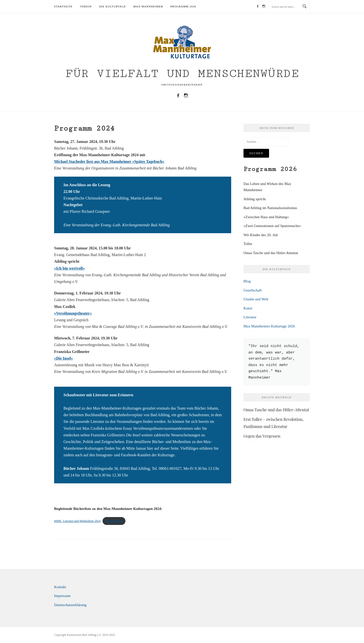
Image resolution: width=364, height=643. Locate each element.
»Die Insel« (63, 358)
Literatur (250, 317)
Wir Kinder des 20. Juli (261, 235)
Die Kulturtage (113, 6)
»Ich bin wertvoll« (69, 268)
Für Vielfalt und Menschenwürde (182, 74)
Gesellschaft (253, 290)
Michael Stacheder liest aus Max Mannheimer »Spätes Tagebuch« (109, 161)
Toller (248, 244)
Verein (86, 6)
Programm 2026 (183, 6)
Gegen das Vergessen (262, 436)
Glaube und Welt (256, 299)
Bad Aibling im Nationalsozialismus (270, 208)
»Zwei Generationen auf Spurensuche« (272, 226)
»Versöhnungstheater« (73, 313)
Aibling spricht (255, 199)
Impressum (62, 596)
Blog (247, 281)
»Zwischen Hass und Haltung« (266, 217)
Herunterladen (114, 521)
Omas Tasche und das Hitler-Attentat (271, 253)
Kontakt (60, 587)
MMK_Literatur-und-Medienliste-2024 (77, 521)
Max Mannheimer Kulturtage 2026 (269, 326)
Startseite (63, 6)
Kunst (248, 308)
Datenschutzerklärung (70, 605)
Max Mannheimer (148, 6)
